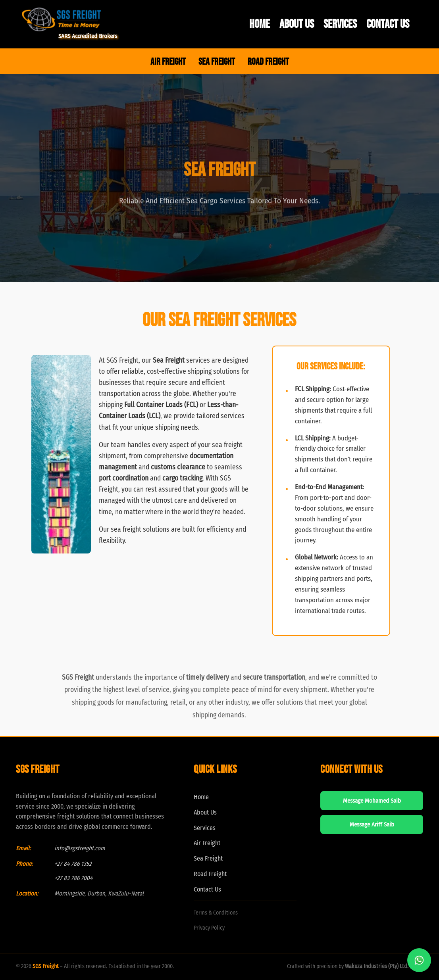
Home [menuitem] (260, 24)
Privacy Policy (209, 928)
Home (201, 797)
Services (205, 828)
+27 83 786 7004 (73, 878)
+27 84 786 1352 (73, 864)
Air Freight (207, 843)
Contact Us (207, 889)
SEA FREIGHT (217, 62)
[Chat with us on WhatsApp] (419, 960)
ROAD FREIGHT (268, 62)
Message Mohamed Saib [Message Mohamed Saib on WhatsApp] (372, 801)
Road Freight (210, 874)
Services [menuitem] (340, 24)
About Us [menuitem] (297, 24)
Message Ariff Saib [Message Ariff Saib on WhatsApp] (372, 824)
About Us (205, 812)
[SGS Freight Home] (69, 19)
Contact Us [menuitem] (388, 24)
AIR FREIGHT (168, 62)
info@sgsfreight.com (80, 848)
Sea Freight (208, 858)
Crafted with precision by (355, 966)
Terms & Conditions (216, 913)
